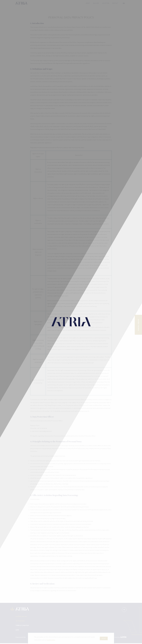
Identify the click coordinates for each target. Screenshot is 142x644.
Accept (104, 638)
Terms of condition (23, 626)
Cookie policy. (51, 640)
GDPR (17, 631)
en (124, 3)
